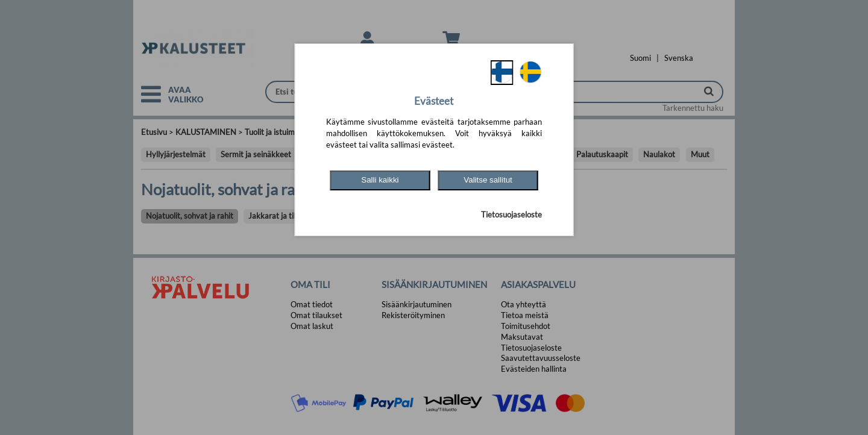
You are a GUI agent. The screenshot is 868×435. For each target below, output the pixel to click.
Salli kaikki (380, 180)
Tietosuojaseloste (511, 214)
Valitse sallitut (488, 180)
